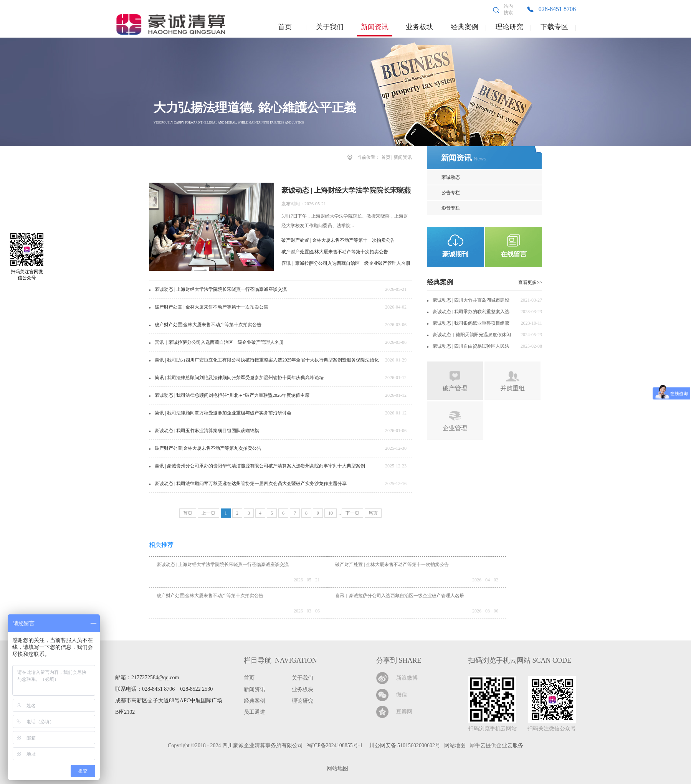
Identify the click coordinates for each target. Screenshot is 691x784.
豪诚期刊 (455, 254)
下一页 (352, 513)
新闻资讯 (403, 157)
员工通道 (255, 712)
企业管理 (455, 428)
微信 (402, 695)
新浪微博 (407, 678)
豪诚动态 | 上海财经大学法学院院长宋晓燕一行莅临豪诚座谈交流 (223, 564)
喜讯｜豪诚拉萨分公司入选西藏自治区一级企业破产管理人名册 (346, 263)
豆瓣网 (404, 712)
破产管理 (455, 388)
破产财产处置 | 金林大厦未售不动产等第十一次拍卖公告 (338, 240)
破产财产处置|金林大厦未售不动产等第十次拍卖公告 (335, 252)
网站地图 (336, 768)
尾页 (373, 513)
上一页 (208, 513)
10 (331, 513)
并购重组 (512, 388)
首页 (285, 27)
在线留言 (514, 254)
